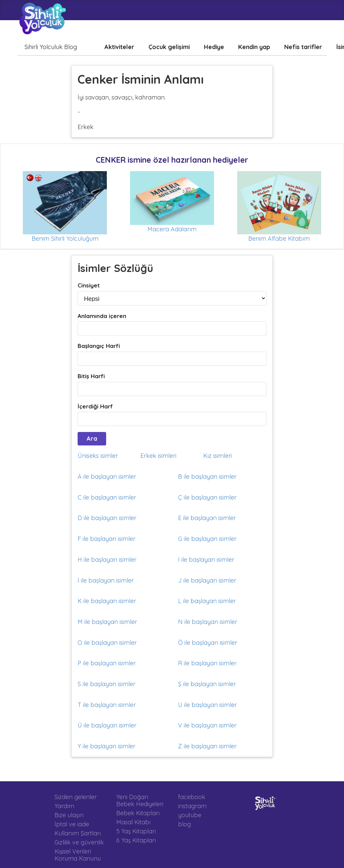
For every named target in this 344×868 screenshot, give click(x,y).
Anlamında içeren (102, 316)
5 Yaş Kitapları (136, 831)
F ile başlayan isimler (106, 539)
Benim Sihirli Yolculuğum (65, 239)
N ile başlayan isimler (208, 622)
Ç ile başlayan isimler (207, 497)
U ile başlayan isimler (207, 705)
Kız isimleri (218, 456)
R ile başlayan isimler (207, 663)
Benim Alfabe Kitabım (279, 239)
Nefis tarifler (303, 47)
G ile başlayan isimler (207, 539)
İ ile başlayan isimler (106, 580)
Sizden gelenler (76, 797)
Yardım (64, 806)
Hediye (214, 47)
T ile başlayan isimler (107, 705)
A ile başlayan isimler (107, 477)
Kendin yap (254, 47)
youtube (190, 815)
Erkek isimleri (158, 456)
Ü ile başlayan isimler (107, 725)
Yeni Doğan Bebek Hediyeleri (140, 801)
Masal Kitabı (133, 822)
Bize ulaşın (69, 815)
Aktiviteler (119, 47)
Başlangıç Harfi (99, 346)
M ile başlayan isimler (107, 622)
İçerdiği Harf (95, 406)
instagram (192, 806)
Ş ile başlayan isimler (207, 684)
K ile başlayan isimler (107, 601)
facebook (192, 797)
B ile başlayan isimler (207, 477)
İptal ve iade (72, 824)
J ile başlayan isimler (207, 580)
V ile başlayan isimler (207, 725)
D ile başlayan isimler (107, 518)
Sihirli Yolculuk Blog (51, 47)
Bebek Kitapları (138, 813)
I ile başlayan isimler (206, 560)
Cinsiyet (89, 285)
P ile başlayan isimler (107, 663)
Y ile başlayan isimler (106, 746)
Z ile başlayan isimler (207, 746)
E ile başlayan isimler (207, 518)
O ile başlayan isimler (107, 643)
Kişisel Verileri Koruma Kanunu (78, 855)
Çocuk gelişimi (169, 47)
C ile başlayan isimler (107, 497)
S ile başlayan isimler (106, 684)
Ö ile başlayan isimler (208, 643)
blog (184, 824)
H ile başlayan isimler (107, 560)
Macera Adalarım (172, 229)
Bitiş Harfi (91, 376)
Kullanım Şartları (78, 833)
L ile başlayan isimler (207, 601)
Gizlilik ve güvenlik (79, 842)
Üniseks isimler (98, 456)
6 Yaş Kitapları (136, 840)
